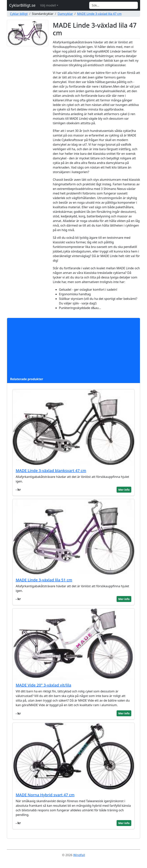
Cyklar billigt (19, 14)
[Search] (114, 5)
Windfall (79, 855)
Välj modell (48, 5)
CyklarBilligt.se (22, 5)
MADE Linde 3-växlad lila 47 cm (99, 14)
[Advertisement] (73, 348)
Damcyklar (65, 14)
